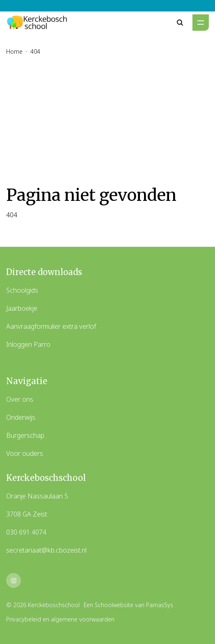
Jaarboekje (22, 308)
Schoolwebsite (114, 605)
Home (14, 51)
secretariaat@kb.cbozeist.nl (46, 550)
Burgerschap (25, 435)
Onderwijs (21, 417)
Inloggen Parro (28, 344)
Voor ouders (25, 453)
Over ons (20, 399)
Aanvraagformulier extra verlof (51, 326)
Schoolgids (22, 290)
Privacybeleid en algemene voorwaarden (60, 619)
